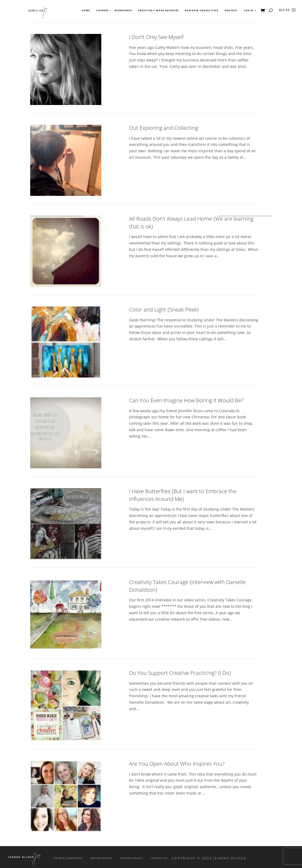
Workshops (123, 10)
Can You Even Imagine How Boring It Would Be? (186, 400)
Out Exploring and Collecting (164, 128)
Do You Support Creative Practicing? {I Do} (180, 673)
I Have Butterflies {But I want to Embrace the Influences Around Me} (183, 495)
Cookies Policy (131, 858)
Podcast (231, 10)
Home (86, 10)
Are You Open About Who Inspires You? (177, 764)
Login (249, 10)
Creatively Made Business (158, 10)
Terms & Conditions (68, 858)
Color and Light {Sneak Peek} (164, 310)
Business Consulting (202, 10)
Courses (102, 10)
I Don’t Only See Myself (156, 37)
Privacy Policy (101, 858)
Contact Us (159, 858)
